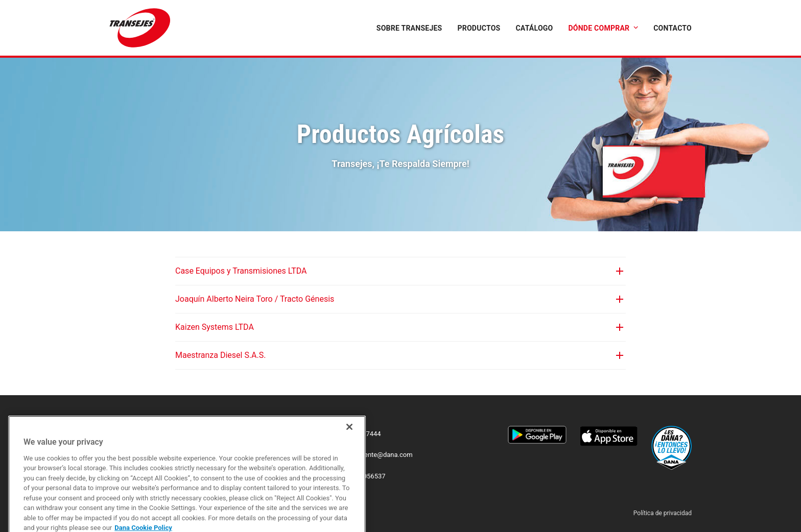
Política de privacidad (663, 513)
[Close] (349, 453)
